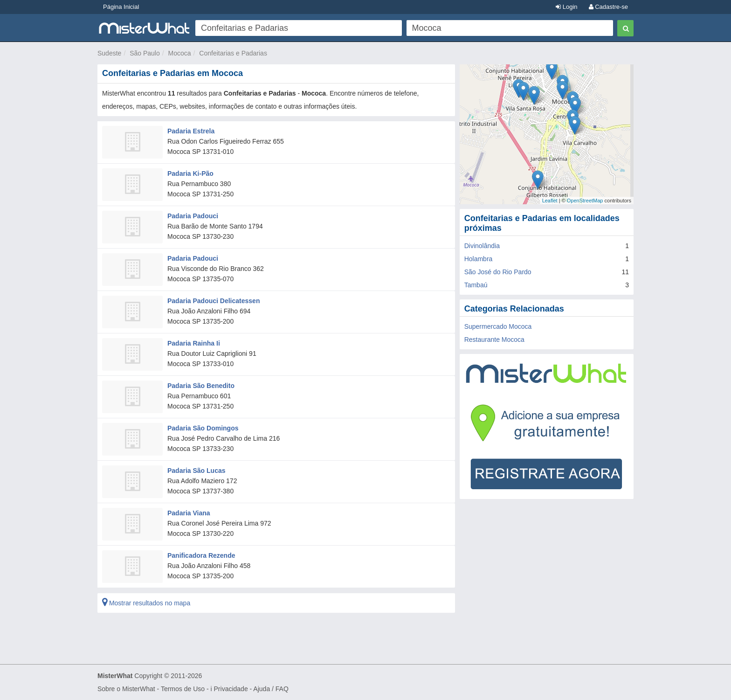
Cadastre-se (608, 7)
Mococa (180, 53)
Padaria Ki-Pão (190, 173)
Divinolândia (482, 246)
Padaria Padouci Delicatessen (214, 301)
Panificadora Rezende (201, 555)
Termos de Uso (183, 689)
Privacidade (231, 689)
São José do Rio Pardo (498, 272)
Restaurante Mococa (494, 340)
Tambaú (476, 285)
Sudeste (109, 53)
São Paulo (145, 53)
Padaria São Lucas (197, 471)
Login (566, 7)
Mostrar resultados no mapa (146, 603)
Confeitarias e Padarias (233, 53)
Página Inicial (121, 7)
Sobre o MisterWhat (126, 689)
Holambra (479, 259)
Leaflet (550, 201)
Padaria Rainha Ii (194, 343)
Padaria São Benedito (201, 386)
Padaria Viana (189, 513)
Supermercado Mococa (498, 326)
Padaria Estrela (191, 131)
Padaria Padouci (193, 216)
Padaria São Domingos (203, 428)
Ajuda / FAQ (271, 689)
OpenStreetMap (585, 201)
